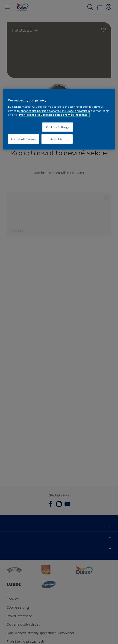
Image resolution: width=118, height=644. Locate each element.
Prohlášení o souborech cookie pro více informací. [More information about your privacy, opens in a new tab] (54, 114)
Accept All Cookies (24, 139)
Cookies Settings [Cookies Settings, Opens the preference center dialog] (58, 127)
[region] (59, 119)
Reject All (57, 139)
